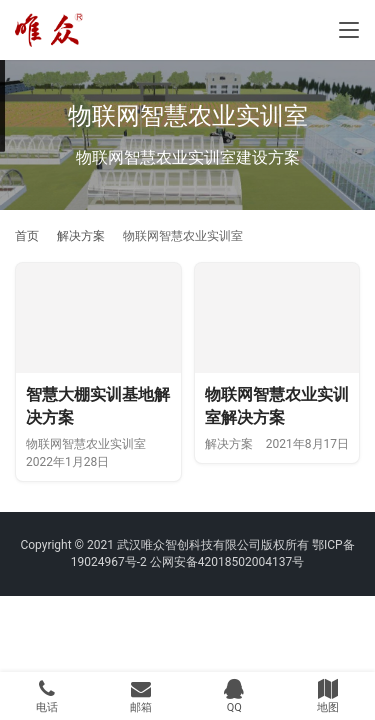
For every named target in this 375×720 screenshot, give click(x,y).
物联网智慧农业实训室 (86, 444)
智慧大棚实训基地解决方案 (98, 406)
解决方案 (229, 444)
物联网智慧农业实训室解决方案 (277, 406)
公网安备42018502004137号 (227, 562)
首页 (27, 236)
